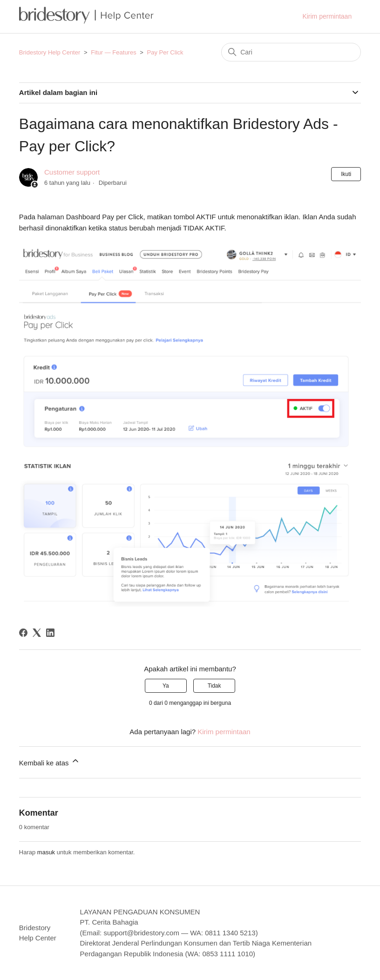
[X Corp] (37, 633)
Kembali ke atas (50, 761)
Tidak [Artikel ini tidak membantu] (214, 686)
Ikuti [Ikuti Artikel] (346, 174)
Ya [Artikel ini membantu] (166, 686)
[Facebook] (23, 633)
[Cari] (291, 52)
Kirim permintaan (327, 16)
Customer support (72, 172)
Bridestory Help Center (50, 52)
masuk (46, 852)
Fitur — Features (114, 52)
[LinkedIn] (50, 633)
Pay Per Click (165, 52)
